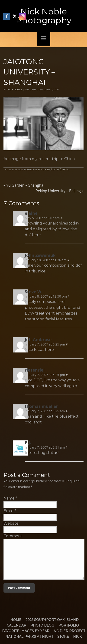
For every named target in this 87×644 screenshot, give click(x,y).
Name (9, 498)
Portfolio (69, 625)
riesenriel (35, 370)
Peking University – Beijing (60, 191)
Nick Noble (15, 89)
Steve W (33, 292)
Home (16, 620)
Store (63, 637)
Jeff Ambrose (38, 339)
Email (9, 511)
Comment (13, 536)
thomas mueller (41, 406)
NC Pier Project (69, 631)
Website (11, 523)
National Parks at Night (29, 637)
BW (40, 169)
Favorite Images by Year (26, 631)
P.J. (28, 443)
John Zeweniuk (40, 255)
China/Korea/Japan (56, 169)
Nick (77, 637)
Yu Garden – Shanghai (24, 185)
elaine (31, 213)
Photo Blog (42, 625)
